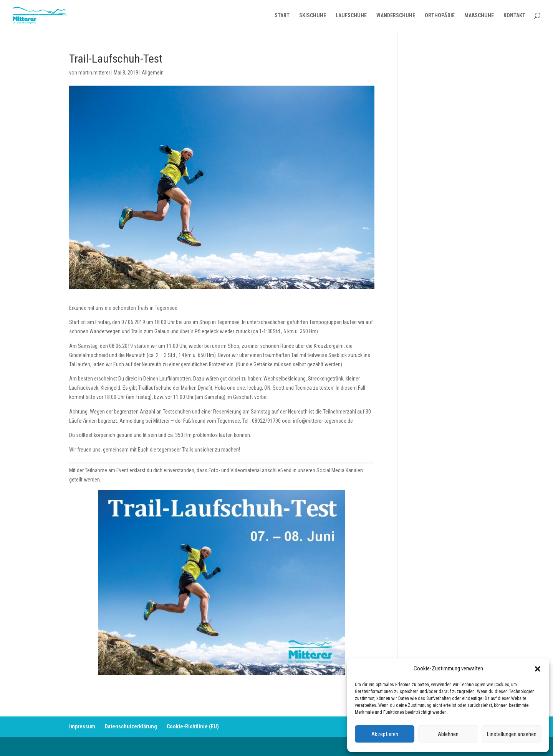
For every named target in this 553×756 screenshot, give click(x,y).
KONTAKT (514, 16)
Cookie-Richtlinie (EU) (193, 726)
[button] (538, 669)
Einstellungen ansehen (512, 734)
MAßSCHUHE (479, 16)
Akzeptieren (385, 734)
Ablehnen (448, 734)
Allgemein (153, 73)
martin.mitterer (94, 73)
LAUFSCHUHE (351, 16)
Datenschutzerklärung (131, 726)
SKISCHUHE (313, 16)
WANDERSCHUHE (396, 16)
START (282, 16)
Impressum (82, 726)
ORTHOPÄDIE (440, 16)
